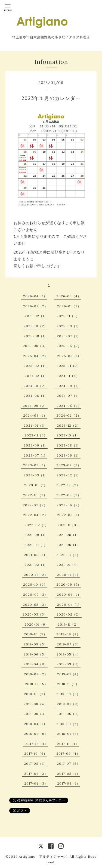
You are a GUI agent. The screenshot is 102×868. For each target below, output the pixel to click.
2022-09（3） (69, 495)
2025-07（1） (69, 336)
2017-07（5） (69, 764)
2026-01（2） (69, 306)
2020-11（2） (69, 575)
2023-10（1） (68, 435)
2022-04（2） (35, 515)
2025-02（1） (36, 366)
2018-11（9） (68, 684)
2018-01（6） (69, 734)
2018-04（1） (35, 724)
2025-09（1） (69, 326)
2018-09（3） (68, 694)
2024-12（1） (36, 376)
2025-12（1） (36, 316)
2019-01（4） (69, 674)
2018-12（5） (36, 684)
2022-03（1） (69, 515)
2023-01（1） (36, 485)
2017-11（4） (68, 744)
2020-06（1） (69, 594)
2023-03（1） (36, 475)
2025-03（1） (69, 356)
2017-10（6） (36, 753)
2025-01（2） (69, 366)
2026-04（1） (35, 296)
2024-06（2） (35, 406)
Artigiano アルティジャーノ (43, 856)
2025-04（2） (35, 356)
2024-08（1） (36, 396)
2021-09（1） (36, 535)
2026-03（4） (69, 296)
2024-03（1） (35, 415)
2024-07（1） (69, 396)
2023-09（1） (36, 445)
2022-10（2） (35, 495)
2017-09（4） (68, 753)
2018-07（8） (69, 704)
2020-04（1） (69, 605)
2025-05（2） (69, 346)
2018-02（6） (36, 734)
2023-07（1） (35, 455)
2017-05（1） (69, 774)
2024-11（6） (68, 376)
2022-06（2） (69, 505)
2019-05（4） (69, 654)
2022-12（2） (68, 485)
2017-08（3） (36, 764)
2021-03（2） (68, 555)
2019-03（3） (69, 664)
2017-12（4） (37, 744)
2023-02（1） (69, 475)
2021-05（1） (35, 555)
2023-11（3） (36, 435)
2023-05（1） (35, 465)
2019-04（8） (36, 664)
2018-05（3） (69, 714)
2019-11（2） (69, 624)
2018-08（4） (36, 704)
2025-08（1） (36, 336)
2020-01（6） (37, 624)
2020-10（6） (35, 584)
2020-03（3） (35, 614)
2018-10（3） (35, 694)
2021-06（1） (68, 545)
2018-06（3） (36, 714)
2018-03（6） (68, 724)
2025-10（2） (36, 326)
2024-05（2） (69, 406)
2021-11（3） (69, 525)
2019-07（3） (69, 644)
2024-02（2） (69, 415)
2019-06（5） (36, 654)
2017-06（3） (36, 774)
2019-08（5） (36, 644)
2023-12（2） (69, 425)
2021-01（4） (68, 565)
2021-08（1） (68, 535)
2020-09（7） (69, 584)
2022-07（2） (35, 505)
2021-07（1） (36, 545)
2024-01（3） (36, 425)
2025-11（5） (68, 316)
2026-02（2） (35, 306)
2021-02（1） (36, 565)
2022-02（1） (36, 525)
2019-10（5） (35, 634)
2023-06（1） (69, 455)
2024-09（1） (69, 386)
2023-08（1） (69, 445)
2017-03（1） (69, 783)
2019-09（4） (68, 634)
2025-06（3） (35, 346)
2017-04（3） (36, 783)
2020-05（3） (35, 605)
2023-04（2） (69, 465)
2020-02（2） (69, 614)
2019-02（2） (36, 674)
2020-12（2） (36, 575)
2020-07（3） (35, 594)
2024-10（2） (36, 386)
